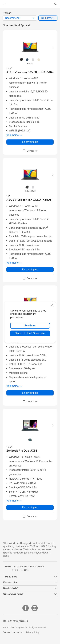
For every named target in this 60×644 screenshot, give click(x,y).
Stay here (30, 326)
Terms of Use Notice (13, 632)
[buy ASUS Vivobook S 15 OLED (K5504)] (30, 72)
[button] (5, 4)
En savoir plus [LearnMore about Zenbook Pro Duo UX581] (30, 508)
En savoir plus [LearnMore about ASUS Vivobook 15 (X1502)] (30, 393)
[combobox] (20, 18)
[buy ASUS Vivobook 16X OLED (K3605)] (29, 200)
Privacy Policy (33, 632)
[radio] (21, 60)
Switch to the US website (30, 333)
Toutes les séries (22, 570)
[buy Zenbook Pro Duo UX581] (22, 451)
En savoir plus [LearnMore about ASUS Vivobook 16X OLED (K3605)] (30, 270)
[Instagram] (35, 608)
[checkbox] (30, 151)
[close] (52, 305)
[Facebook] (26, 608)
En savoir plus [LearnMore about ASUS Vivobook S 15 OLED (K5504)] (30, 142)
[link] (30, 4)
